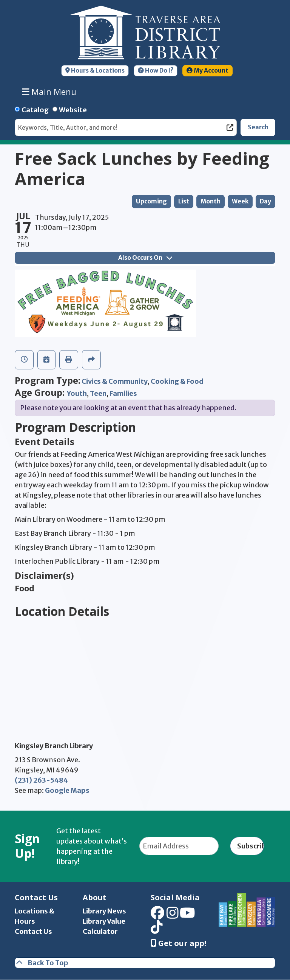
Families (123, 393)
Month (211, 201)
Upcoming (151, 201)
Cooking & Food (177, 381)
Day (265, 201)
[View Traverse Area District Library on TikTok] (157, 930)
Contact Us (33, 931)
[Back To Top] (145, 963)
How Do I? (156, 71)
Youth (77, 393)
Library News (104, 911)
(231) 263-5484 (41, 780)
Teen (98, 393)
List (184, 201)
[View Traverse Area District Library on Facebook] (157, 915)
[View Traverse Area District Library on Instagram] (173, 915)
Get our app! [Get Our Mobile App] (178, 943)
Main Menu (49, 91)
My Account (207, 71)
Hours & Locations (95, 71)
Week (240, 201)
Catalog (35, 110)
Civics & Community (115, 381)
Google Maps (67, 790)
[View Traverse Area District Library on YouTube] (187, 915)
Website (73, 110)
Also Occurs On (145, 258)
